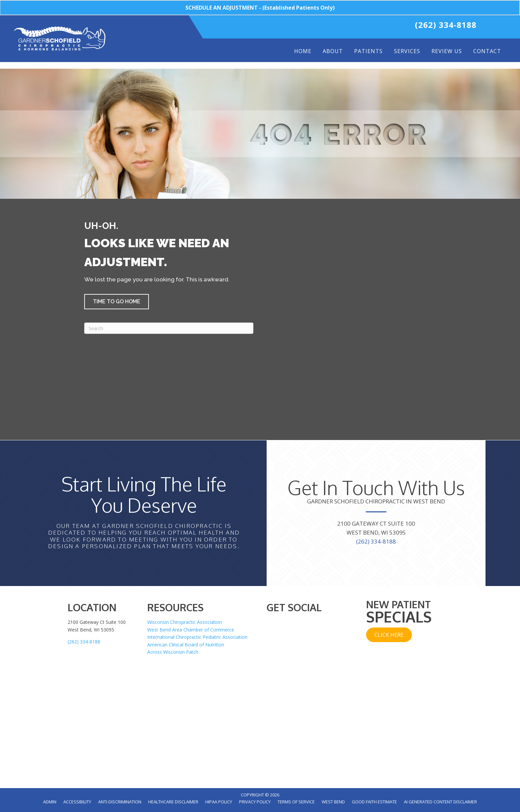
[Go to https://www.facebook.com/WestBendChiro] (324, 27)
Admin (50, 802)
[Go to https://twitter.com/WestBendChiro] (338, 27)
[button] (117, 302)
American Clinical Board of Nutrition (186, 645)
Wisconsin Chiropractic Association (185, 622)
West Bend (333, 802)
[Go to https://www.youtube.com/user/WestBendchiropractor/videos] (352, 27)
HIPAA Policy (219, 802)
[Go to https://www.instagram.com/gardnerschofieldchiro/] (366, 27)
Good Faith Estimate (374, 802)
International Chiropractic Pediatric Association (197, 637)
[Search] (169, 328)
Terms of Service (296, 802)
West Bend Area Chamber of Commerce (191, 630)
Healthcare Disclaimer (173, 802)
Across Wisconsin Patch (173, 652)
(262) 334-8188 (446, 25)
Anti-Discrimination (120, 802)
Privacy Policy (255, 802)
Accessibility (77, 802)
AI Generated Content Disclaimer (440, 802)
